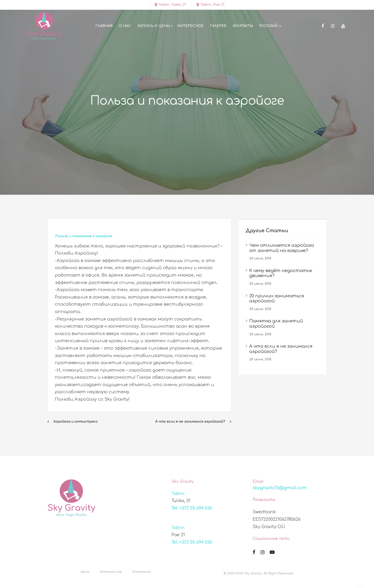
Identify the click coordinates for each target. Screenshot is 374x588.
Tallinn (178, 494)
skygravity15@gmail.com (280, 488)
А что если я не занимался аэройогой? (190, 422)
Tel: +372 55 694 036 (192, 508)
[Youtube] (343, 26)
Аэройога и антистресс (76, 422)
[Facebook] (323, 26)
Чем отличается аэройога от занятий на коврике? (282, 248)
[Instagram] (333, 26)
